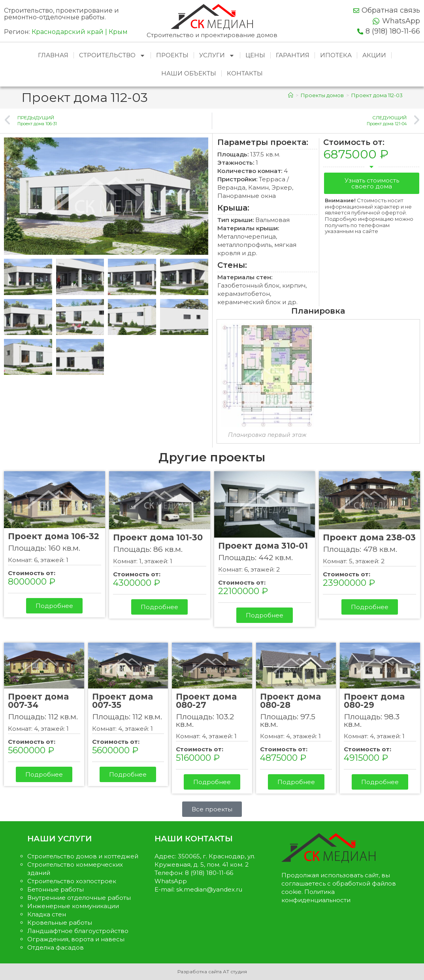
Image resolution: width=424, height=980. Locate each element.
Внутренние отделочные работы (79, 898)
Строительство (112, 55)
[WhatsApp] (376, 21)
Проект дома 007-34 (38, 701)
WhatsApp (401, 21)
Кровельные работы (60, 923)
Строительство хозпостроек (72, 881)
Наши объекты (189, 73)
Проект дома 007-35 (122, 701)
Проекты (172, 55)
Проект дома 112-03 (377, 95)
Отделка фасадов (56, 947)
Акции (374, 55)
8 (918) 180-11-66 (393, 31)
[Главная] (291, 95)
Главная (53, 55)
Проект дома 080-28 (290, 701)
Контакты (245, 73)
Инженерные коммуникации (73, 906)
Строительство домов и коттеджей (83, 856)
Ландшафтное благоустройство (78, 931)
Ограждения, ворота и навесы (76, 939)
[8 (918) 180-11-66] (360, 31)
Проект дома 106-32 (54, 536)
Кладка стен (47, 914)
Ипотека (336, 55)
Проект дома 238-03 (369, 537)
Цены (255, 55)
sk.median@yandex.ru (209, 889)
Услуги (217, 55)
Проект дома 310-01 (263, 546)
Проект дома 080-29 (374, 701)
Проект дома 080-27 (206, 701)
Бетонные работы (56, 889)
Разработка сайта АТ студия (212, 972)
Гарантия (293, 55)
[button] (372, 183)
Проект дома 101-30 (158, 537)
